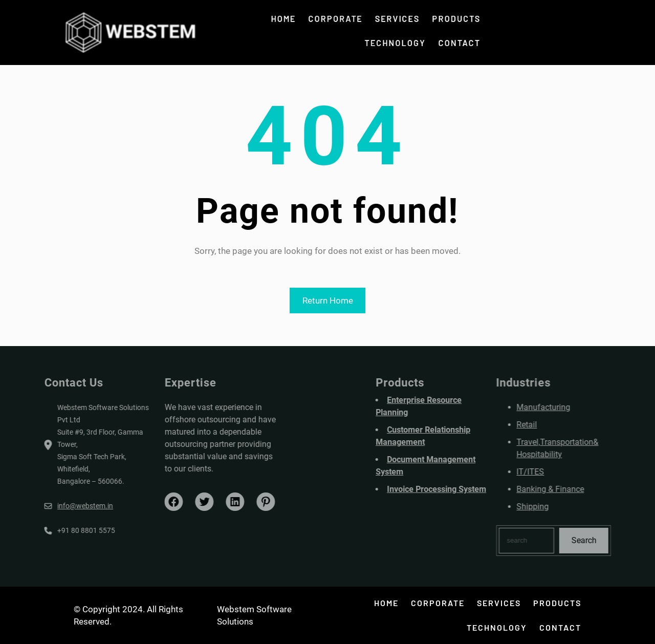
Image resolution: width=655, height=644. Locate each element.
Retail (549, 425)
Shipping (555, 507)
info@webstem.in (63, 506)
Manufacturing (566, 407)
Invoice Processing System (459, 489)
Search (606, 540)
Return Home (328, 300)
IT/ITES (553, 472)
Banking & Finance (573, 489)
